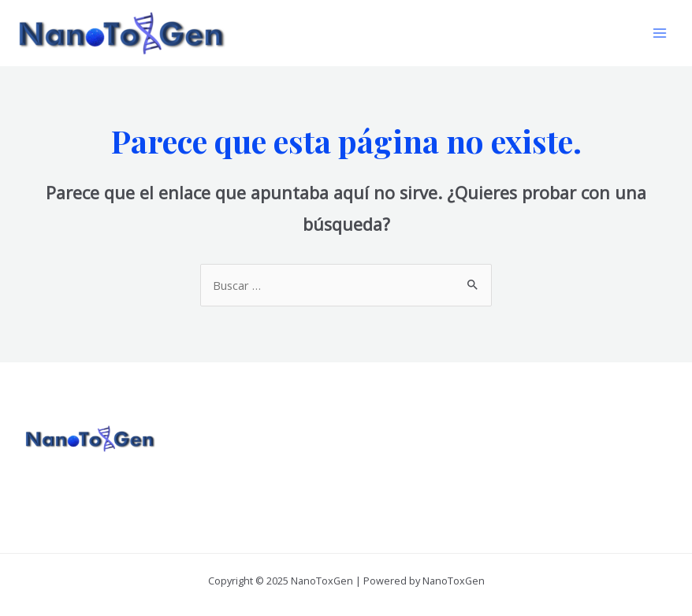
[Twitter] (569, 444)
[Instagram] (590, 444)
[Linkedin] (632, 444)
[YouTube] (611, 444)
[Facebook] (547, 444)
